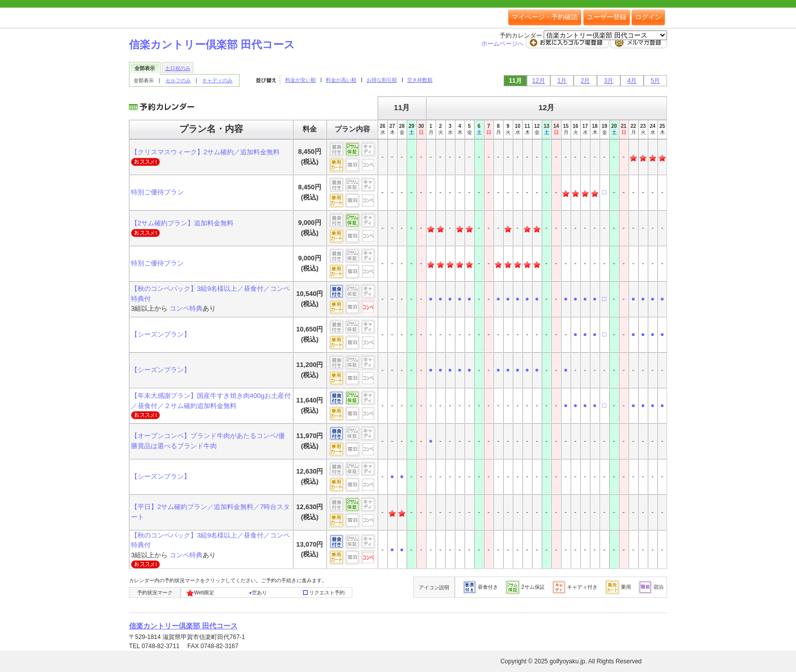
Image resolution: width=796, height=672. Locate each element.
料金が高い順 (341, 80)
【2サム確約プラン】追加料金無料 (182, 223)
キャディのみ (217, 80)
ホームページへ (503, 44)
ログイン (648, 17)
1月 (562, 81)
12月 (538, 81)
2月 (586, 81)
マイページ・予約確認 (545, 17)
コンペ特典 (186, 308)
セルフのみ (178, 80)
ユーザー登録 (607, 17)
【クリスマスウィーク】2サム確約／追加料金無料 (205, 152)
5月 (656, 81)
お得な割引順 (382, 80)
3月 (609, 81)
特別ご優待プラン (157, 192)
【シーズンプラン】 (161, 334)
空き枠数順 (420, 80)
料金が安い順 (301, 80)
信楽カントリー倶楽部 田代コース (212, 44)
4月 (632, 81)
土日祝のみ (178, 68)
